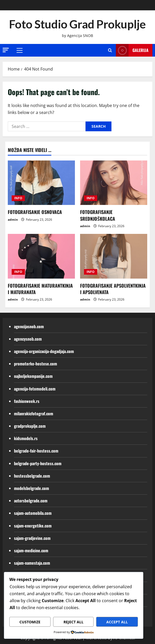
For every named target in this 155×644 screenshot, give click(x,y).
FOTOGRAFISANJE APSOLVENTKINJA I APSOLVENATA (113, 289)
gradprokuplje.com (30, 426)
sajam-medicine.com (31, 550)
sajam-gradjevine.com (32, 538)
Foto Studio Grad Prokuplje (77, 24)
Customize (30, 622)
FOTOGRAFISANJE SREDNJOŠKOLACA (98, 215)
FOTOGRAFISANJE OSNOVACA (35, 212)
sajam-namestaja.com (32, 563)
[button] (6, 50)
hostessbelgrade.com (32, 476)
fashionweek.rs (27, 401)
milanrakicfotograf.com (34, 413)
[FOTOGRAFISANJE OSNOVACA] (41, 183)
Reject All (73, 622)
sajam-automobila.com (33, 513)
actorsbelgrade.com (31, 501)
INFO (18, 198)
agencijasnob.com (29, 326)
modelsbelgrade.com (31, 488)
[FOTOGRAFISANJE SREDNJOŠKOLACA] (114, 183)
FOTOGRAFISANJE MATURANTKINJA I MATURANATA (40, 289)
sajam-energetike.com (33, 526)
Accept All (117, 622)
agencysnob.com (28, 339)
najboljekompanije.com (33, 376)
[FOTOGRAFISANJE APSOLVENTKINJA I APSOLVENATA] (114, 256)
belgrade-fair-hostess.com (36, 451)
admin (13, 220)
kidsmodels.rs (26, 438)
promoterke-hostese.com (36, 364)
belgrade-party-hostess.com (38, 463)
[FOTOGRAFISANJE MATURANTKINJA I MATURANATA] (41, 256)
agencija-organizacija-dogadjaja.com (44, 351)
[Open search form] (110, 50)
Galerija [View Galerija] (132, 50)
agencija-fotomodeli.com (35, 389)
